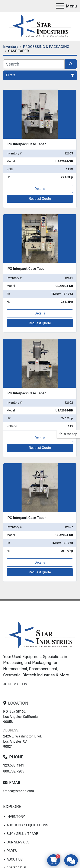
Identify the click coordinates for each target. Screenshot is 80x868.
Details (40, 189)
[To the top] (68, 434)
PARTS (12, 851)
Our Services (18, 842)
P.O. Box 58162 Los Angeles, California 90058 (20, 717)
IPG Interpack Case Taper (26, 144)
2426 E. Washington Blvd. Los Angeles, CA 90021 (23, 741)
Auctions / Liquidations (27, 825)
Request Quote (40, 199)
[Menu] (60, 6)
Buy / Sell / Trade (22, 834)
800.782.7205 (14, 771)
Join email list (16, 684)
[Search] (34, 64)
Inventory (16, 817)
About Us (15, 859)
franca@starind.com (19, 791)
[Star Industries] (40, 635)
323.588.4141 (14, 765)
